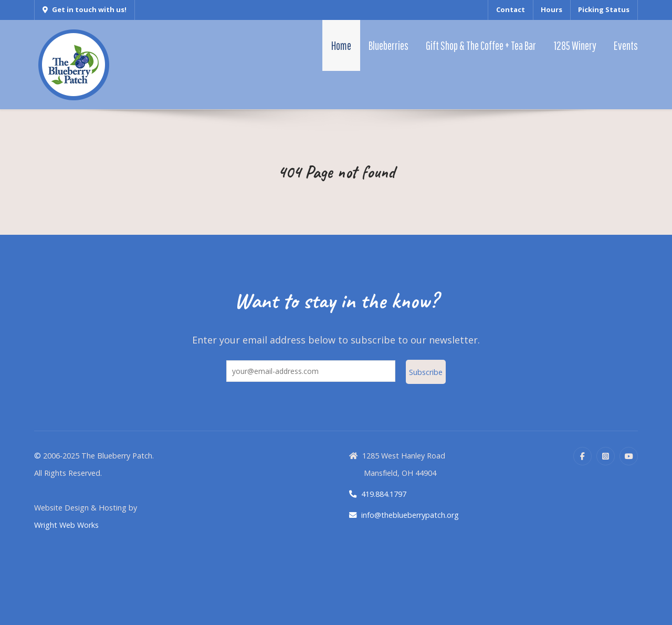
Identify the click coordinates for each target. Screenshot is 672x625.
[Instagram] (606, 456)
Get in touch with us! (85, 9)
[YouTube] (629, 456)
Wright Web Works (66, 525)
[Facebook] (582, 456)
